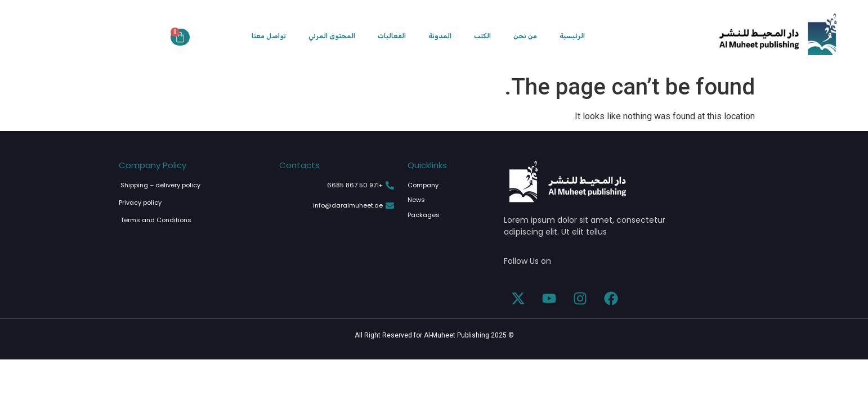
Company (423, 185)
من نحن (525, 36)
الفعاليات (392, 36)
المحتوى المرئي (332, 36)
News (416, 200)
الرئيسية (572, 36)
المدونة (440, 36)
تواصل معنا (269, 36)
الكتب (482, 36)
